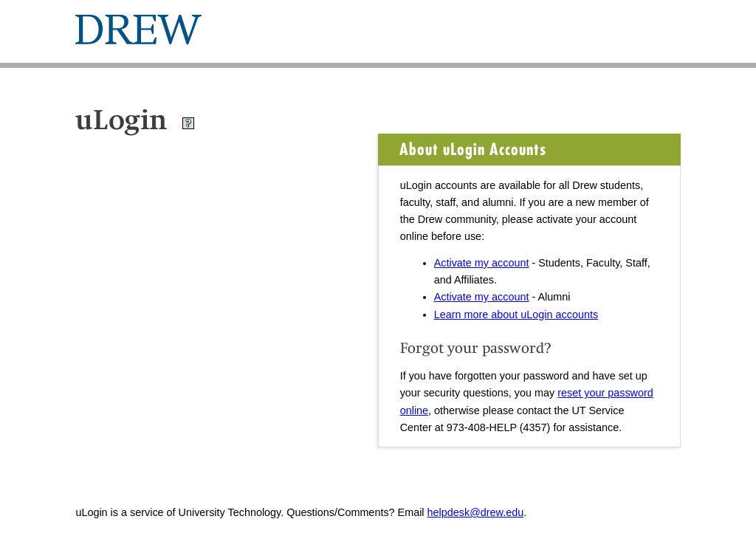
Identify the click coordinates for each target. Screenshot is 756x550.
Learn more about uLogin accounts (516, 314)
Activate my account (482, 263)
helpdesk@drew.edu (476, 512)
